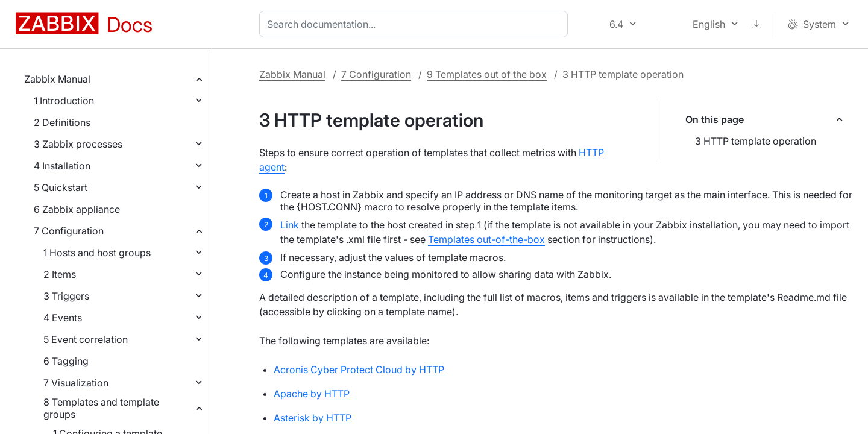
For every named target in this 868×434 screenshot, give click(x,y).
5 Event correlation (86, 339)
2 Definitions (62, 122)
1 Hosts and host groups (97, 253)
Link (290, 225)
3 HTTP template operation (756, 141)
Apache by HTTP (312, 394)
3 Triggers (66, 296)
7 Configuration (69, 231)
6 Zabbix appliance (77, 209)
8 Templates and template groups (101, 408)
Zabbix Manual (57, 79)
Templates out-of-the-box (486, 239)
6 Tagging (66, 361)
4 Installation (62, 166)
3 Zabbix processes (78, 144)
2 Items (60, 274)
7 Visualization (76, 383)
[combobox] (416, 24)
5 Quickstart (61, 187)
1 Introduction (64, 101)
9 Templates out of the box (487, 74)
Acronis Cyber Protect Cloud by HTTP (359, 370)
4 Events (63, 318)
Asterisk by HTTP (313, 418)
